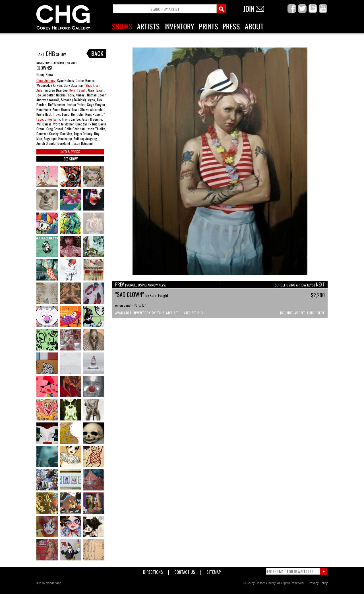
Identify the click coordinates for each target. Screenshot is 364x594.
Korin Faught (78, 90)
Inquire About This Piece (302, 313)
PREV (141, 284)
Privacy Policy (318, 583)
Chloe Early (52, 119)
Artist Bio (194, 313)
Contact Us (185, 571)
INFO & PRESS (70, 152)
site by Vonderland (49, 583)
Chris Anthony (46, 80)
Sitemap (214, 571)
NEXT (299, 284)
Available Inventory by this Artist (147, 313)
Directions (153, 571)
